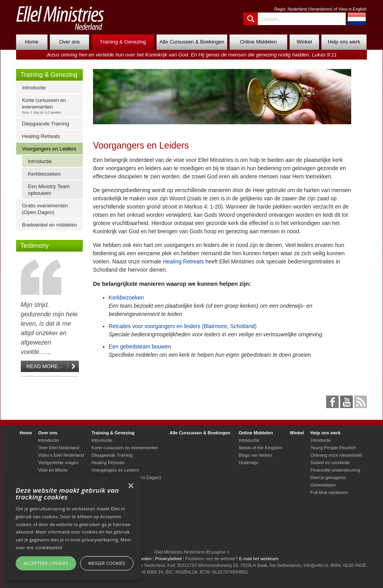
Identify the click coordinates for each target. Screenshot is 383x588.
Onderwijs (248, 463)
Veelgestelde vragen (58, 463)
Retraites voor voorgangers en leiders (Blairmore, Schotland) (183, 326)
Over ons (70, 42)
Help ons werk (344, 42)
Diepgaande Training (46, 124)
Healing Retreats (41, 136)
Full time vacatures (329, 492)
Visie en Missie (53, 470)
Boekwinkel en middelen (49, 225)
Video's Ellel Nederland (61, 455)
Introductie (34, 88)
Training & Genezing (123, 42)
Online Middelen (259, 42)
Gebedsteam (323, 485)
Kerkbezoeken (44, 174)
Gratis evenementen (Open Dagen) (45, 209)
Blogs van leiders (255, 455)
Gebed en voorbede (330, 463)
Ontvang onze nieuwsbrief (336, 455)
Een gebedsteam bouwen (140, 347)
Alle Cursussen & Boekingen (192, 42)
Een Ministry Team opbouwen (49, 190)
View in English (352, 9)
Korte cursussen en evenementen (51, 106)
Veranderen (320, 9)
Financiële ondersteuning (335, 470)
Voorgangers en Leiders (49, 149)
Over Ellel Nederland (59, 448)
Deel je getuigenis (328, 477)
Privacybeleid (168, 559)
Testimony (35, 246)
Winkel (304, 42)
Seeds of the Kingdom (260, 448)
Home (32, 42)
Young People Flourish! (333, 448)
